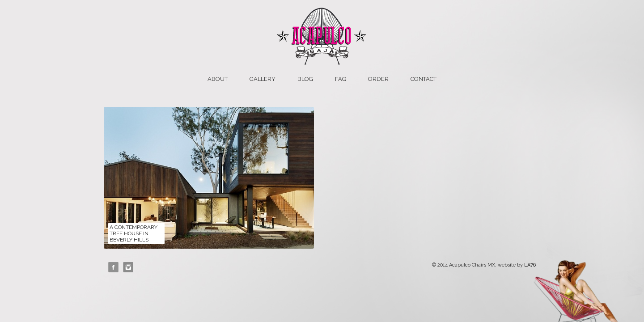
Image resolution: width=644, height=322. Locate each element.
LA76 (530, 265)
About (218, 79)
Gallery (263, 79)
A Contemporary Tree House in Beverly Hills (133, 233)
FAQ (341, 79)
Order (378, 79)
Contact (424, 79)
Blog (305, 79)
